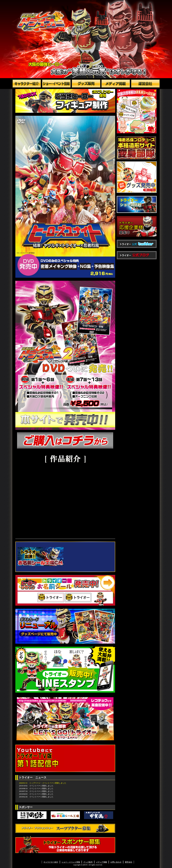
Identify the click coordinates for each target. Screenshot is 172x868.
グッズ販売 (88, 862)
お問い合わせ (116, 862)
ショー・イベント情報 (71, 862)
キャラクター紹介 (51, 862)
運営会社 (129, 862)
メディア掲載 (102, 862)
